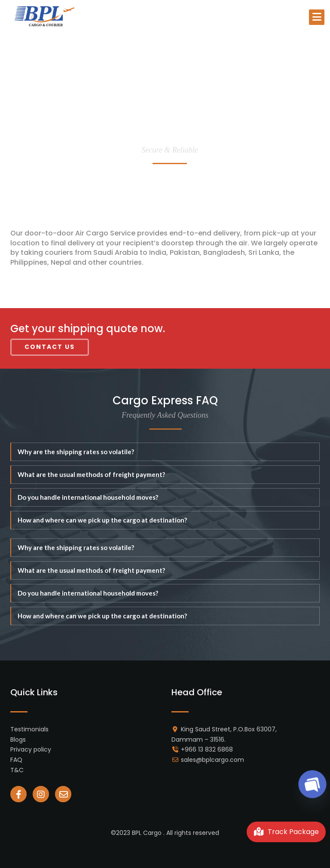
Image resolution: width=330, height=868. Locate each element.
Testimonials (29, 729)
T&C (17, 770)
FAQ (16, 760)
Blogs (18, 740)
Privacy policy (31, 749)
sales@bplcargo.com (212, 760)
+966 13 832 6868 (207, 749)
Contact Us (50, 347)
